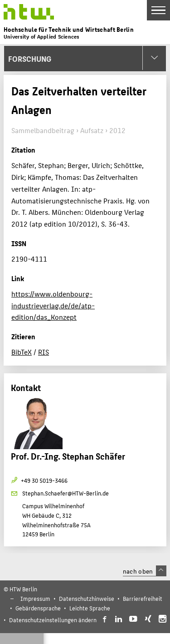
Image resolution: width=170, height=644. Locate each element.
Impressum (35, 598)
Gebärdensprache (38, 608)
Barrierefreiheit (143, 598)
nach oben (145, 571)
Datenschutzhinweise (87, 598)
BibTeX (22, 352)
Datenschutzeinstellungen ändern (53, 620)
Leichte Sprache (90, 608)
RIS (44, 352)
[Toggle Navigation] (158, 10)
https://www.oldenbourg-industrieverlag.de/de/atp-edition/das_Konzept (53, 305)
